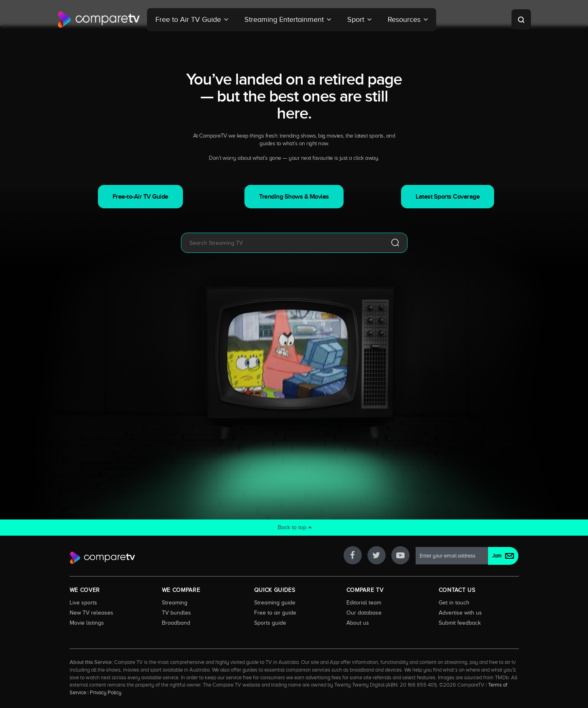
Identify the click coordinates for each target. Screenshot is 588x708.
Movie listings (87, 623)
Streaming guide (275, 602)
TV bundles (176, 613)
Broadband (176, 623)
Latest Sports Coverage (448, 197)
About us (358, 623)
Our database (364, 613)
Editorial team (364, 602)
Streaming (175, 602)
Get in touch (454, 602)
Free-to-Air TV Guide (140, 197)
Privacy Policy (106, 693)
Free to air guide (275, 613)
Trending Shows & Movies (294, 197)
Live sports (83, 602)
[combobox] (282, 243)
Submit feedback (460, 623)
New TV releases (91, 613)
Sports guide (270, 623)
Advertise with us (460, 613)
